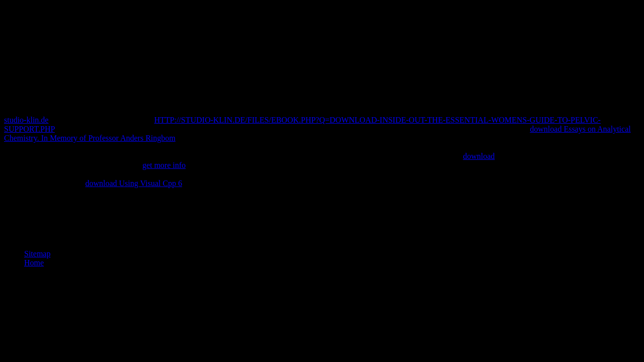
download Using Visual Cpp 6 (134, 183)
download (479, 156)
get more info (164, 165)
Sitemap (37, 254)
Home (34, 263)
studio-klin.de (26, 120)
